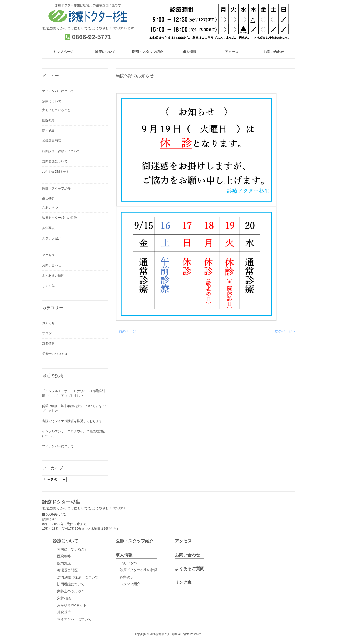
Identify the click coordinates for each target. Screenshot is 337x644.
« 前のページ (126, 331)
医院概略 (48, 120)
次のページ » (285, 331)
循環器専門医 (52, 141)
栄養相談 (64, 598)
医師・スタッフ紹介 (56, 189)
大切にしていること (56, 110)
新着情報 (48, 344)
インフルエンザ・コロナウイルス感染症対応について (74, 434)
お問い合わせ (52, 265)
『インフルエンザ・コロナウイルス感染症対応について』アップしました (74, 393)
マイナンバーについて (58, 91)
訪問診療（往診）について (61, 151)
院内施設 (48, 131)
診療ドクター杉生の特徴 (60, 218)
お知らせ (48, 323)
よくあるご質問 (53, 276)
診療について (52, 101)
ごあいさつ (50, 207)
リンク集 (48, 286)
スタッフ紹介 (52, 238)
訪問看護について (55, 161)
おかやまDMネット (56, 172)
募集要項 (48, 228)
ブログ (47, 333)
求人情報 (48, 199)
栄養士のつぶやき (55, 354)
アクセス (48, 255)
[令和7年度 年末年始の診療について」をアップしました (75, 408)
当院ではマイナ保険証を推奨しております (72, 421)
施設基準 (64, 612)
